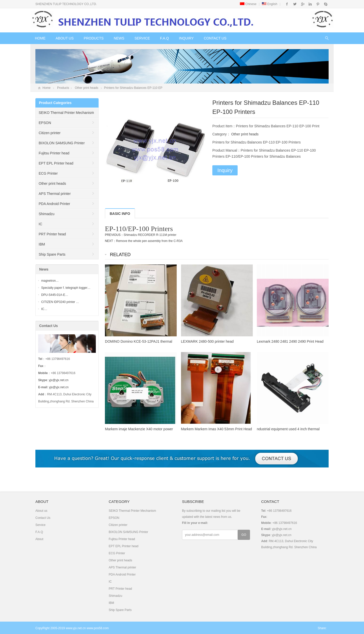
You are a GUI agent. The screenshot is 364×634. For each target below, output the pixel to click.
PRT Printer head (52, 234)
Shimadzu (47, 214)
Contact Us (215, 38)
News (119, 38)
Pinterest (318, 4)
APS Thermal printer (55, 194)
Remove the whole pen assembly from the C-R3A (149, 241)
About (39, 539)
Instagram (310, 4)
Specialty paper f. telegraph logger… (66, 288)
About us (65, 38)
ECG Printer (48, 173)
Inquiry (186, 38)
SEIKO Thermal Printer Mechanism (66, 113)
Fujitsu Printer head (54, 153)
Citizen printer (50, 133)
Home (40, 38)
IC (40, 224)
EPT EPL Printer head (56, 163)
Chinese (248, 4)
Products (94, 38)
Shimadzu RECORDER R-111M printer (150, 235)
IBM (42, 244)
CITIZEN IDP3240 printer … (60, 302)
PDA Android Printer (54, 204)
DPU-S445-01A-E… (55, 295)
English (270, 4)
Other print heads (87, 88)
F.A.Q (164, 38)
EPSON (45, 123)
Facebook (287, 4)
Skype (325, 4)
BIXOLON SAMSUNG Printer (62, 143)
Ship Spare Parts (52, 254)
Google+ (302, 4)
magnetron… (50, 281)
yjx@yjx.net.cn (59, 380)
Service (142, 38)
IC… (44, 309)
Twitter (295, 4)
